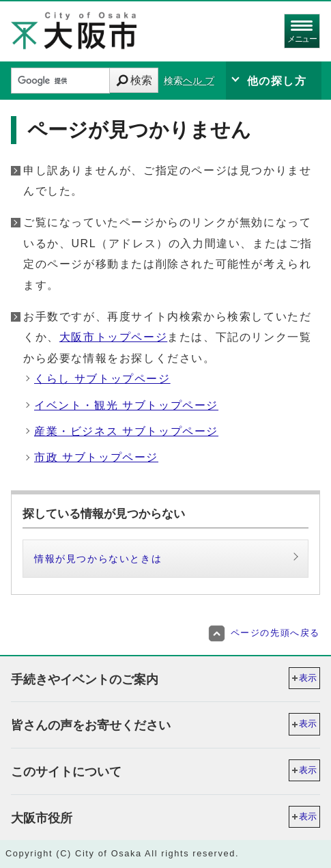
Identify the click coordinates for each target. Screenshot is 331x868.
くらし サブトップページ (102, 379)
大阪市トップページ (113, 337)
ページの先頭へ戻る (264, 633)
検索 (141, 80)
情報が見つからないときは (98, 559)
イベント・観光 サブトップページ (126, 405)
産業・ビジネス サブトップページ (126, 431)
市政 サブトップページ (96, 457)
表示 (308, 678)
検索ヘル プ (189, 81)
